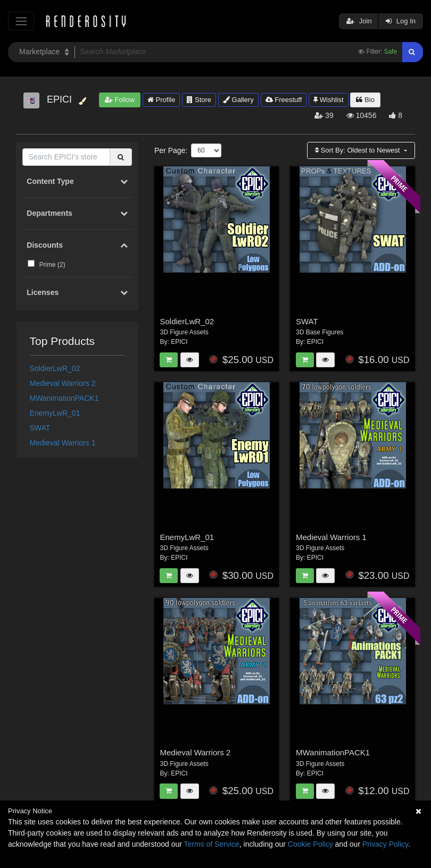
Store (199, 100)
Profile (161, 100)
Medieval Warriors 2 (63, 383)
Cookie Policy (310, 844)
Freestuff (284, 100)
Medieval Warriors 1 (63, 443)
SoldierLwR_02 (55, 368)
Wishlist (328, 100)
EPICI (179, 342)
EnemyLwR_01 (55, 413)
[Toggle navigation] (21, 21)
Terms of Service (212, 844)
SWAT (40, 428)
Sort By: (358, 150)
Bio (365, 100)
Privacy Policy (385, 844)
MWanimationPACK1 (64, 398)
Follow (120, 100)
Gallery (238, 100)
